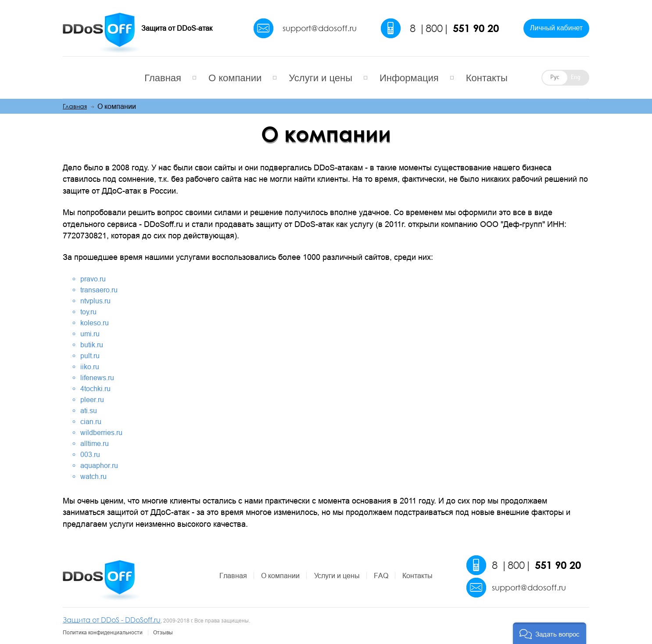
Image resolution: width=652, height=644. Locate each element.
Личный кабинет (556, 28)
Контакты (487, 78)
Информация (409, 78)
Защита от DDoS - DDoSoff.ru (112, 620)
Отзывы (163, 633)
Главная (163, 78)
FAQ (381, 576)
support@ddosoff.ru (320, 28)
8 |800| (454, 28)
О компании (235, 78)
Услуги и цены (321, 78)
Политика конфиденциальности (103, 633)
